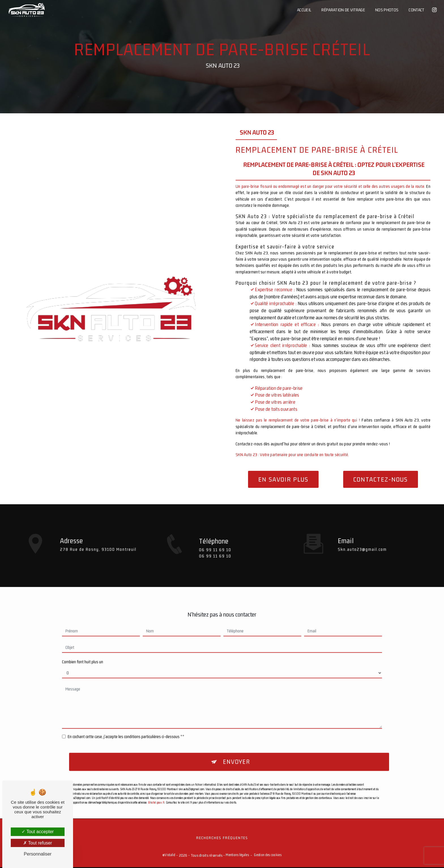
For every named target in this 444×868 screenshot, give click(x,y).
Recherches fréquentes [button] (222, 838)
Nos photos (387, 10)
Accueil (304, 10)
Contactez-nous (381, 479)
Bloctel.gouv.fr (156, 790)
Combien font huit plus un (83, 649)
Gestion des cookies (268, 856)
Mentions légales (237, 856)
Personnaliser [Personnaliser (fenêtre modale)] (38, 854)
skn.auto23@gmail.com (362, 536)
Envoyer (236, 749)
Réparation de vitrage (343, 10)
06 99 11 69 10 (215, 563)
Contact (416, 10)
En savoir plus (283, 479)
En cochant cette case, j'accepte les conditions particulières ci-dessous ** (126, 723)
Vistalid (170, 856)
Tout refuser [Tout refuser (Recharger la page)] (38, 843)
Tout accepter (38, 832)
